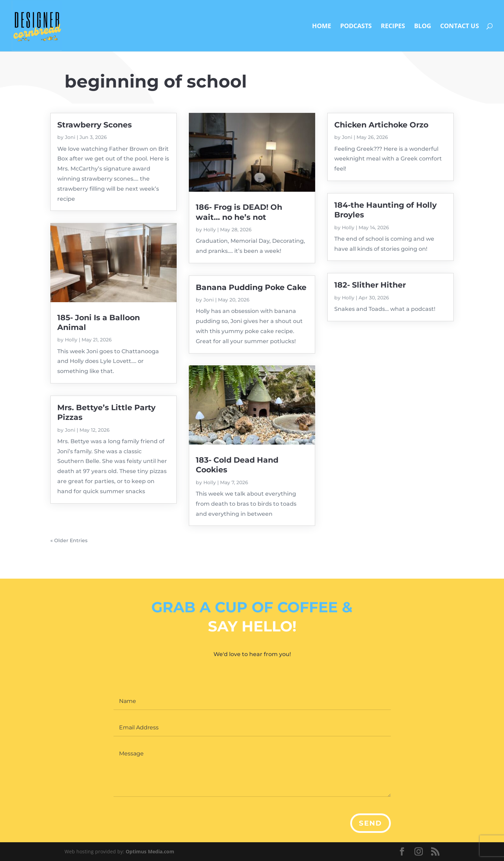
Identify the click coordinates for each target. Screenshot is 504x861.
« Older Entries (69, 540)
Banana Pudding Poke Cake (251, 287)
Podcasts (356, 27)
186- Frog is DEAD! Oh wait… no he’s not (239, 212)
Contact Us (460, 27)
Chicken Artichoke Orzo (381, 125)
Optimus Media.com (150, 851)
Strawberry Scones (95, 125)
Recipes (393, 27)
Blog (423, 27)
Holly (71, 340)
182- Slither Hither (370, 285)
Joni (70, 137)
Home (322, 27)
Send (371, 823)
